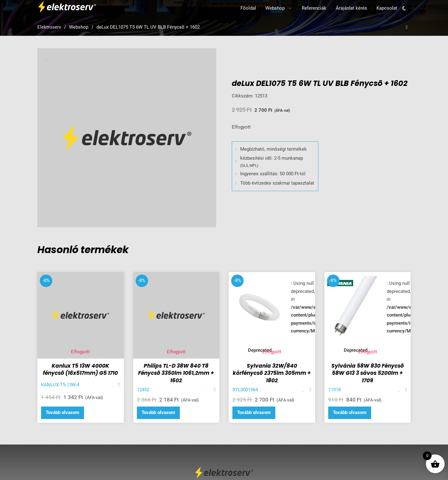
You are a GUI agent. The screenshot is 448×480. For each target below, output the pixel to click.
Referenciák (314, 8)
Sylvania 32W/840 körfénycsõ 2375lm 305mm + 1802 (272, 373)
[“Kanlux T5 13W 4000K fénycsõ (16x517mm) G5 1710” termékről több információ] (63, 413)
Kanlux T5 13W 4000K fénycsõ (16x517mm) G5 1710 (80, 369)
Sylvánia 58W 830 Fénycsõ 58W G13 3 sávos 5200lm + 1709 (368, 373)
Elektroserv (49, 27)
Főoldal (248, 8)
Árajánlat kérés (351, 8)
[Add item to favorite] (113, 385)
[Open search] (407, 27)
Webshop (275, 8)
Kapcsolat (387, 8)
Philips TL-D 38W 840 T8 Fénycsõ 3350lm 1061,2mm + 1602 (176, 373)
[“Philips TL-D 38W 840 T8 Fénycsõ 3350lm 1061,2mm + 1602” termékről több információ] (158, 413)
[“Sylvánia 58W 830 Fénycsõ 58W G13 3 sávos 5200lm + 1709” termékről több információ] (350, 413)
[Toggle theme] (404, 8)
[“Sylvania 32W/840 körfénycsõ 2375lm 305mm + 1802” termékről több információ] (254, 413)
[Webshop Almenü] (290, 8)
